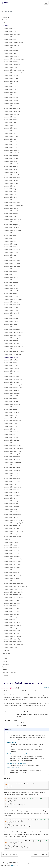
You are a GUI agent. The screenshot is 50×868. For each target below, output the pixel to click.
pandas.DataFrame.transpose (12, 487)
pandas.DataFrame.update (12, 504)
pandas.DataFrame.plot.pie (12, 573)
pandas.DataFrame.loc (11, 89)
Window (5, 659)
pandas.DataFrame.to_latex (12, 628)
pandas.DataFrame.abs (11, 236)
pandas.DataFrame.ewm (11, 233)
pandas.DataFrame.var (11, 327)
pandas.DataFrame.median (12, 291)
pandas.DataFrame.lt (10, 186)
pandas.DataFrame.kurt (11, 277)
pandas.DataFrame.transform (12, 222)
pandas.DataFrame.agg (11, 216)
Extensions (5, 675)
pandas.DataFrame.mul (11, 145)
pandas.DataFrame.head (11, 81)
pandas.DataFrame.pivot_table (13, 446)
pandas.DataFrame (10, 29)
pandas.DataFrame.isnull (11, 426)
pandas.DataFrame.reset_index (13, 388)
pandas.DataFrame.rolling (11, 227)
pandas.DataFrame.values (11, 45)
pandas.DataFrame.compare (12, 495)
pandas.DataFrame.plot (11, 545)
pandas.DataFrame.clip (11, 244)
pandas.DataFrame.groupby (12, 225)
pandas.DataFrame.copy (11, 76)
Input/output (6, 17)
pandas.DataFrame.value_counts (13, 332)
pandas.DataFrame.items (11, 100)
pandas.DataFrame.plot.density (13, 559)
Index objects (6, 653)
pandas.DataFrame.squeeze (12, 479)
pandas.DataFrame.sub (11, 142)
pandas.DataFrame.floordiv (12, 153)
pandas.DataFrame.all (10, 239)
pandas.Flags (8, 540)
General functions (7, 20)
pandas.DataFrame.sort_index (13, 454)
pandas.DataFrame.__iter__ (12, 98)
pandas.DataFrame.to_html (12, 622)
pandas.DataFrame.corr (11, 247)
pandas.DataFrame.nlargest (12, 457)
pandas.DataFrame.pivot (11, 443)
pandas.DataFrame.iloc (11, 92)
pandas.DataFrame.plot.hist (12, 564)
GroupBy (5, 661)
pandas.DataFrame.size (11, 53)
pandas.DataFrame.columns (12, 34)
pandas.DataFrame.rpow (11, 183)
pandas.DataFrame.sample (12, 390)
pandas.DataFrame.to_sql (11, 611)
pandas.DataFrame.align (11, 341)
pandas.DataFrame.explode (12, 476)
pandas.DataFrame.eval (11, 274)
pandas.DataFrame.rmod (11, 180)
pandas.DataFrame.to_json (12, 620)
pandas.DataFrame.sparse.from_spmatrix (16, 586)
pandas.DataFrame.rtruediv (12, 175)
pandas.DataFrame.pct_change (13, 299)
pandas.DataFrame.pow (11, 158)
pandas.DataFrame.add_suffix (13, 338)
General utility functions (9, 672)
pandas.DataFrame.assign (11, 493)
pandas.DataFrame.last (11, 374)
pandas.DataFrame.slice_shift (12, 515)
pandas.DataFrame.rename (12, 382)
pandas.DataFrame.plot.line (12, 570)
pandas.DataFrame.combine (12, 203)
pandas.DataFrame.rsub (11, 167)
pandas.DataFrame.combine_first (14, 205)
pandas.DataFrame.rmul (11, 169)
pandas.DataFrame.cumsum (12, 266)
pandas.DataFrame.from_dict (12, 595)
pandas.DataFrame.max (11, 285)
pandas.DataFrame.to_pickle (12, 603)
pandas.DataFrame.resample (12, 526)
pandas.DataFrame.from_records (13, 598)
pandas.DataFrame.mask (11, 134)
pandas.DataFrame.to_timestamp (14, 531)
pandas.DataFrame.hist (11, 581)
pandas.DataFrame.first (11, 363)
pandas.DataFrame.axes (11, 48)
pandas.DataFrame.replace (12, 437)
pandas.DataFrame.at (10, 84)
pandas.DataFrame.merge (11, 501)
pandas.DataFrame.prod (11, 302)
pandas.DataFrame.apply (11, 208)
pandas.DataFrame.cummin (12, 261)
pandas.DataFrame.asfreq (11, 506)
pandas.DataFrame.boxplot (12, 578)
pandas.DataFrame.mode (11, 297)
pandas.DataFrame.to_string (12, 639)
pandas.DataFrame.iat (10, 87)
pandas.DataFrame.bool (11, 78)
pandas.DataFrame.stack (11, 465)
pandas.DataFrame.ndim (11, 51)
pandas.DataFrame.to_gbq (12, 633)
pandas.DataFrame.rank (11, 310)
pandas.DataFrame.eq (10, 200)
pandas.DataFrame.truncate (12, 404)
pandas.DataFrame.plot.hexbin (13, 562)
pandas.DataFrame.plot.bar (12, 551)
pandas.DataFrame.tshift (11, 517)
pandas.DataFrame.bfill (11, 410)
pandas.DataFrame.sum (11, 321)
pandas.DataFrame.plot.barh (12, 553)
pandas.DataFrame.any (11, 241)
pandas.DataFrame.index (11, 31)
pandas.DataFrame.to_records (13, 636)
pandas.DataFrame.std (11, 324)
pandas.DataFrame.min (11, 294)
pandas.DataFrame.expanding (13, 230)
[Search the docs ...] (25, 11)
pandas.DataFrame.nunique (12, 330)
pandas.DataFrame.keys (11, 106)
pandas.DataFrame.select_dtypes (13, 42)
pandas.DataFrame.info (11, 40)
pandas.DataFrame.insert (11, 95)
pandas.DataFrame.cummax (12, 258)
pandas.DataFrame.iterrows (12, 109)
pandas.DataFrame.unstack (12, 468)
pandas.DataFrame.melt (11, 473)
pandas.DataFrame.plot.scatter (13, 575)
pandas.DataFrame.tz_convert (13, 534)
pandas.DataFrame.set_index (12, 396)
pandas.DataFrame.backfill (12, 407)
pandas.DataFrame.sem (11, 316)
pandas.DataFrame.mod (11, 156)
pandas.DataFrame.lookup (12, 114)
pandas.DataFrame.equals (11, 357)
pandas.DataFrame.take (11, 401)
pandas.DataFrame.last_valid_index (14, 523)
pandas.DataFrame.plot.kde (12, 567)
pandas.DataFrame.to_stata (12, 631)
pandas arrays (6, 650)
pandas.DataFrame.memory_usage (14, 59)
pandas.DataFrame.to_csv (11, 606)
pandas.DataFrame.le (10, 192)
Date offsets (6, 656)
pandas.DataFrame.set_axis (12, 393)
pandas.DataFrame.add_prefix (13, 335)
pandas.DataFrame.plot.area (12, 548)
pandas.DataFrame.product (12, 305)
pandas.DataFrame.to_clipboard (13, 642)
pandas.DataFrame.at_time (12, 343)
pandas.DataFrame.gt (10, 189)
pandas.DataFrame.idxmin (12, 371)
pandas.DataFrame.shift (11, 512)
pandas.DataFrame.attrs (11, 542)
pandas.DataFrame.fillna (11, 418)
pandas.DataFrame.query (11, 136)
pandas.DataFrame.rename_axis (13, 385)
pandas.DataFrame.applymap (12, 211)
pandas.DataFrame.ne (10, 197)
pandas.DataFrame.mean (11, 288)
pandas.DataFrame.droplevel (12, 440)
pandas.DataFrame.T (10, 484)
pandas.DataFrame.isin (11, 128)
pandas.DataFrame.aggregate (12, 219)
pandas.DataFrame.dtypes (12, 37)
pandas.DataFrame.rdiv (11, 172)
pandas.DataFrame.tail (11, 120)
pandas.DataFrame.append (12, 490)
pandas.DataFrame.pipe (11, 214)
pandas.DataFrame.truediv (12, 150)
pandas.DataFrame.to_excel (12, 617)
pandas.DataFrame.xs (10, 122)
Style (4, 667)
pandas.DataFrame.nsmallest (12, 459)
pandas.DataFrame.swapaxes (12, 471)
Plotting (4, 670)
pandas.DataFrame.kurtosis (12, 280)
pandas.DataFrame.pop (11, 117)
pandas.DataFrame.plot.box (12, 556)
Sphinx (12, 865)
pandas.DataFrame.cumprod (12, 263)
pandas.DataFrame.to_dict (12, 614)
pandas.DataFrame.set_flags (12, 64)
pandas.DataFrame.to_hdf (12, 609)
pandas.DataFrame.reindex (12, 377)
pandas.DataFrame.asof (11, 509)
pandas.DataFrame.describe (12, 269)
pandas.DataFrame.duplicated (13, 355)
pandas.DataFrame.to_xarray (12, 482)
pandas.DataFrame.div (11, 147)
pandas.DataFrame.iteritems (12, 103)
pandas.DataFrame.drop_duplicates (14, 352)
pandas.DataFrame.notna (11, 429)
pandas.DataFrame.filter (11, 360)
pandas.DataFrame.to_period (12, 529)
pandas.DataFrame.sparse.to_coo (14, 589)
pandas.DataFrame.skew (11, 319)
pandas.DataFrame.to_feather (13, 625)
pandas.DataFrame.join (11, 498)
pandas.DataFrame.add (11, 139)
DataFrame (5, 26)
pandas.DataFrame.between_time (14, 346)
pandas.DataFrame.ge (10, 194)
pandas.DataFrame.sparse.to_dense (14, 592)
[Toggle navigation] (46, 3)
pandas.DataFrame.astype (12, 67)
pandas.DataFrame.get (11, 125)
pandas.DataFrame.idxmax (12, 368)
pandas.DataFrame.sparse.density (14, 584)
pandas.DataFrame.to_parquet (13, 600)
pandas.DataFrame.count (11, 252)
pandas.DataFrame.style (11, 647)
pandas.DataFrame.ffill (11, 415)
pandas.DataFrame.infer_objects (13, 73)
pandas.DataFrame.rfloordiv (12, 178)
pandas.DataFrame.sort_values (13, 451)
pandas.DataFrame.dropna (12, 413)
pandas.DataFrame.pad (11, 435)
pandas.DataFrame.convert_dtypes (14, 70)
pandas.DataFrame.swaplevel (12, 462)
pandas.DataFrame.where (11, 131)
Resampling (5, 664)
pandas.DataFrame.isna (11, 424)
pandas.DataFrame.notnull (12, 432)
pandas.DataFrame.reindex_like (13, 379)
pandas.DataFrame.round (11, 313)
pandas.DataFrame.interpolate (13, 421)
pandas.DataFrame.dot (11, 161)
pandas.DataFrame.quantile (12, 308)
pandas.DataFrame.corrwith (12, 250)
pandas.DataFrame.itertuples (12, 111)
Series (4, 23)
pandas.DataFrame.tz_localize (12, 537)
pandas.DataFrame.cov (11, 255)
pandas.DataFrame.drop (11, 349)
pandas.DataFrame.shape (11, 56)
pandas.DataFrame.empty (11, 62)
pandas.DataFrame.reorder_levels (14, 448)
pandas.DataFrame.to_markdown (14, 644)
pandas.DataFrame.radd (11, 164)
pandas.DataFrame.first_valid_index (14, 520)
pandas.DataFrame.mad (11, 283)
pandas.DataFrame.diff (11, 272)
